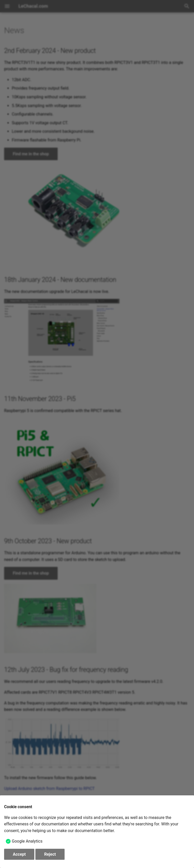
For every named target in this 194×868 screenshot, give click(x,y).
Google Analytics (27, 841)
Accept (19, 854)
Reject (50, 854)
